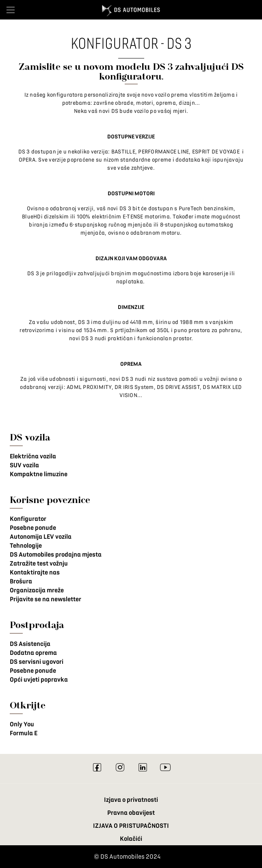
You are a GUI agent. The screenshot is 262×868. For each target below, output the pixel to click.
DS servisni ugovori (37, 662)
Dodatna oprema (33, 653)
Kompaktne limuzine (39, 474)
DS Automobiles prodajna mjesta (56, 555)
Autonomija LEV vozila (41, 537)
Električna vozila (33, 456)
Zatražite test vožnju (39, 564)
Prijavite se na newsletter (45, 599)
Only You (22, 724)
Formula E (24, 733)
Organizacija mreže (37, 590)
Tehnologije (26, 546)
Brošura (21, 581)
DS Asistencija (30, 644)
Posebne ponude (33, 528)
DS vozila (30, 437)
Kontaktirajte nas (35, 572)
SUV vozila (24, 465)
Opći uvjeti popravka (39, 680)
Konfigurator (28, 519)
